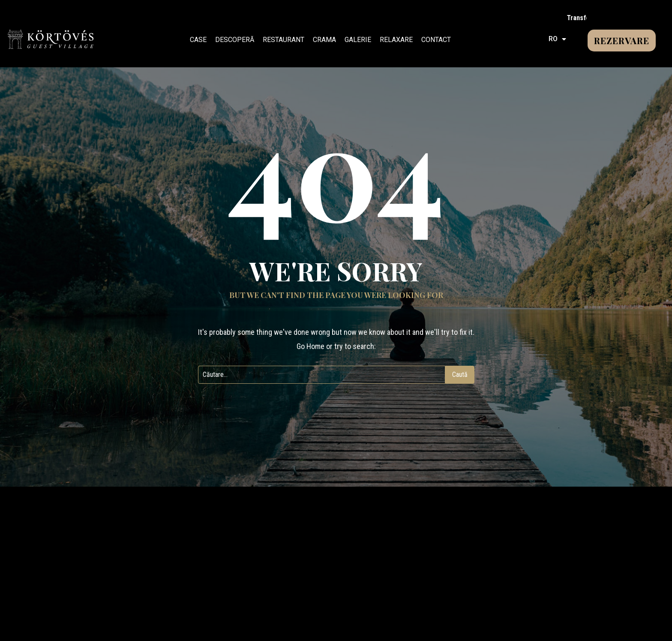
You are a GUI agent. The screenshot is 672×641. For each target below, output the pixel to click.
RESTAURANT (283, 40)
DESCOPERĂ (235, 40)
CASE (198, 40)
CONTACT (436, 40)
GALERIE (358, 40)
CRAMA (324, 40)
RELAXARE (396, 40)
